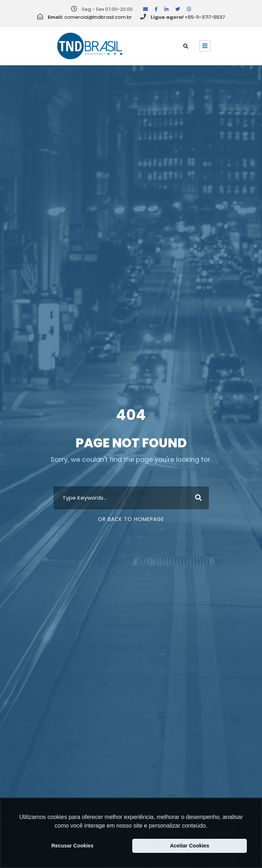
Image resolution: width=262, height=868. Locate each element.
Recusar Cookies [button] (72, 846)
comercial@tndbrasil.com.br (98, 17)
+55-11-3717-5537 (205, 17)
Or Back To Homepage (131, 519)
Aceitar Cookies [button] (190, 846)
